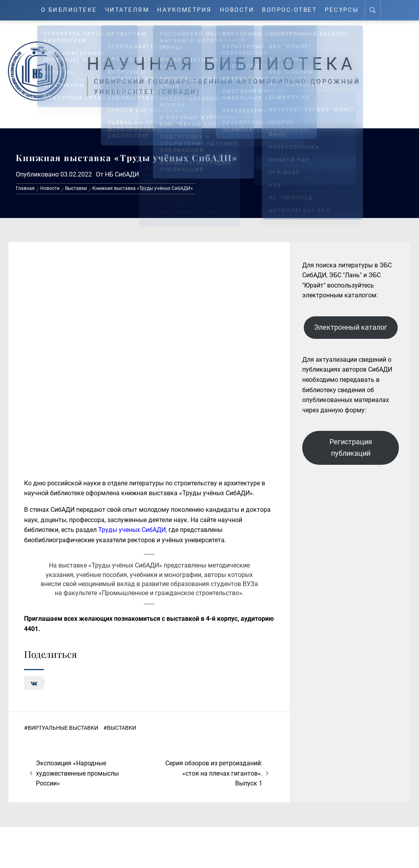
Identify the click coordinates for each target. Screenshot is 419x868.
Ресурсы (342, 10)
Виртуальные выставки (63, 728)
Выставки (122, 728)
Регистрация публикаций (351, 447)
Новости (237, 10)
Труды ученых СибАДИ (132, 530)
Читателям (127, 10)
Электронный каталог (351, 327)
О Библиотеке (69, 10)
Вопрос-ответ (289, 10)
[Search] (373, 10)
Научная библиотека (222, 64)
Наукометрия (184, 10)
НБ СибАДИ (122, 174)
